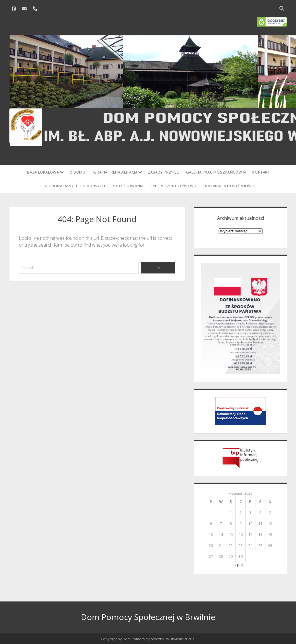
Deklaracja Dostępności (229, 186)
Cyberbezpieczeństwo (174, 186)
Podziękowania (128, 186)
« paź (239, 565)
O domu (77, 172)
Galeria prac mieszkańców (214, 172)
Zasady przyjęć (164, 172)
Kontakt (261, 172)
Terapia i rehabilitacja (115, 172)
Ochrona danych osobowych (74, 186)
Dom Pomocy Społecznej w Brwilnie (148, 617)
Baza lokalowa (43, 172)
